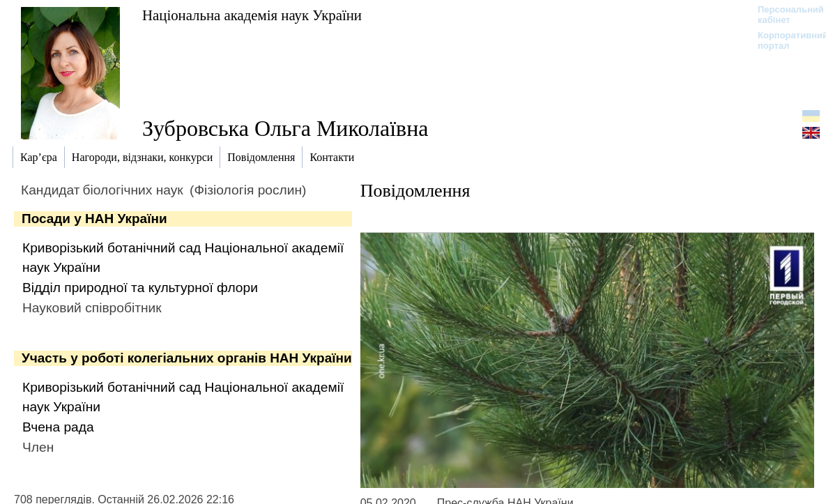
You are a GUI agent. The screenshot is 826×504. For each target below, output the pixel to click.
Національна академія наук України (252, 15)
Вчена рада (58, 427)
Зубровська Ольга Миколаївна (285, 128)
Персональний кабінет (784, 15)
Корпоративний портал (784, 40)
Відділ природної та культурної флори (140, 288)
